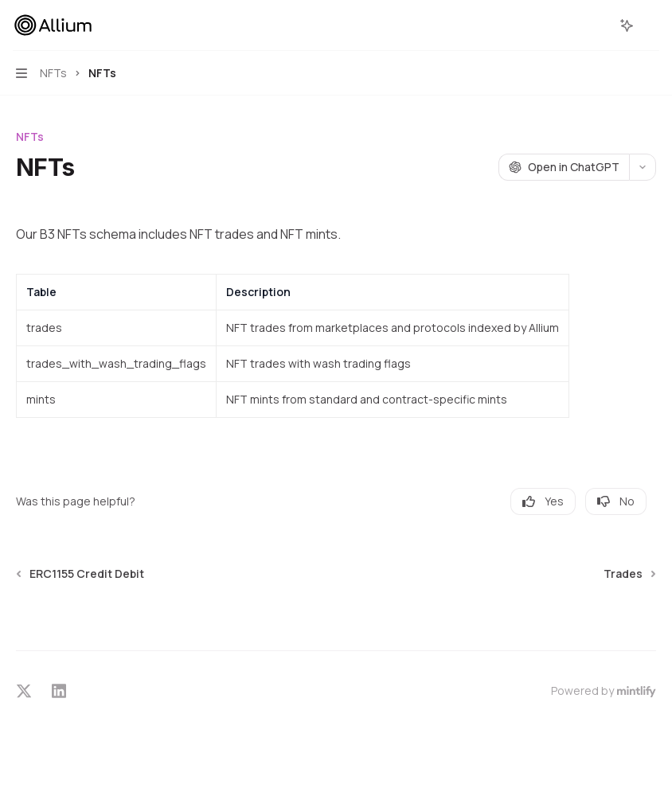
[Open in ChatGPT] (564, 167)
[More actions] (651, 25)
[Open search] (597, 25)
